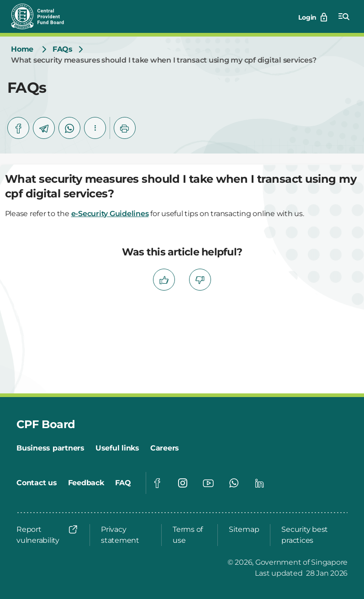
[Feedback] (86, 483)
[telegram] (44, 128)
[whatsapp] (69, 128)
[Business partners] (50, 448)
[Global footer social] (157, 483)
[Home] (22, 49)
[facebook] (18, 128)
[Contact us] (37, 483)
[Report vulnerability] (47, 535)
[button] (95, 128)
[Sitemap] (244, 530)
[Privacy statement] (126, 535)
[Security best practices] (312, 535)
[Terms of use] (190, 535)
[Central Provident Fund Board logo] (43, 16)
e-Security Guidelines (110, 214)
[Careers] (165, 448)
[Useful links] (117, 448)
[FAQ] (123, 483)
